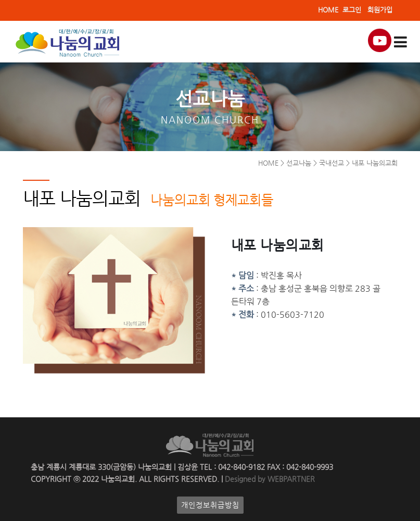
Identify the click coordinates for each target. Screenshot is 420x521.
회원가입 (380, 10)
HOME (328, 10)
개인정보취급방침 (210, 505)
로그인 (352, 10)
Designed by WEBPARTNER (269, 479)
